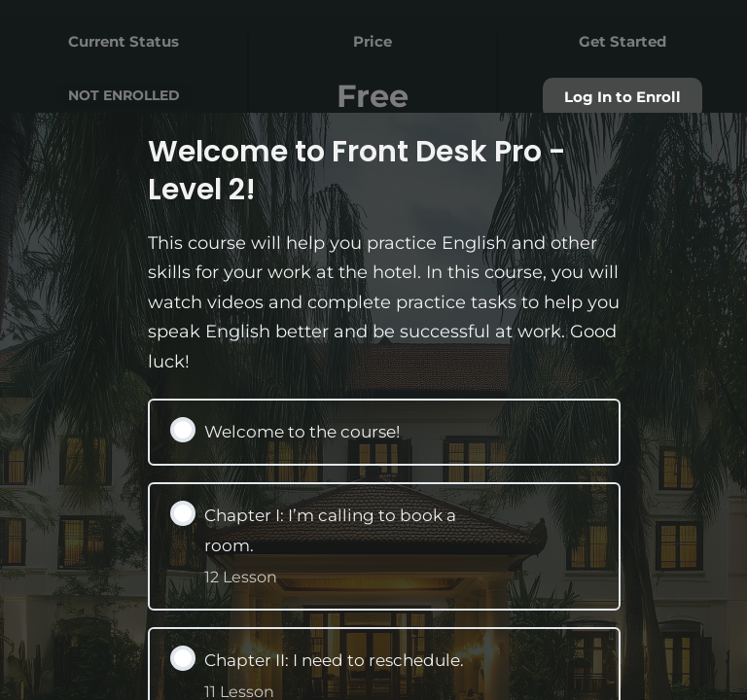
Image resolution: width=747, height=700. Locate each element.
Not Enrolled (124, 95)
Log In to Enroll (622, 97)
